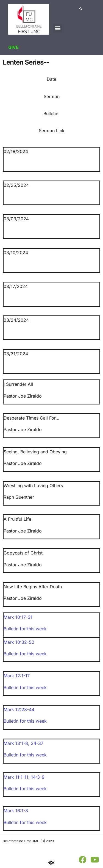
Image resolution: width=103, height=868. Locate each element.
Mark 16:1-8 (16, 811)
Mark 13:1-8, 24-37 (23, 743)
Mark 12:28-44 (19, 709)
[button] (58, 28)
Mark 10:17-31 (18, 617)
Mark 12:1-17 (17, 676)
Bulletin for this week (25, 629)
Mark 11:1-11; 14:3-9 (24, 777)
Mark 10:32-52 (19, 642)
